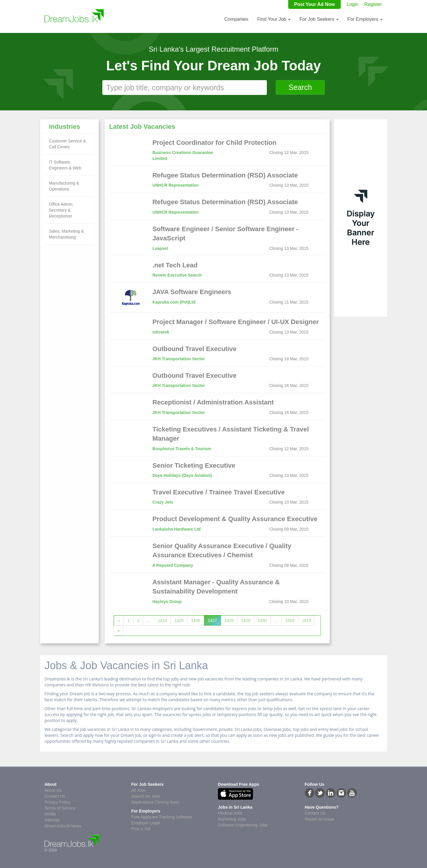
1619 (306, 621)
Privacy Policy (57, 802)
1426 (196, 621)
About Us (53, 790)
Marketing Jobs (232, 819)
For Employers (365, 19)
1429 (246, 621)
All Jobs (139, 790)
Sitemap (52, 820)
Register (373, 4)
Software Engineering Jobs (243, 825)
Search (300, 87)
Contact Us (55, 796)
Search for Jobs (146, 796)
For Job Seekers (319, 19)
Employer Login (146, 823)
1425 (179, 621)
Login (352, 4)
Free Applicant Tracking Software (162, 817)
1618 (290, 621)
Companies (236, 19)
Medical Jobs (230, 813)
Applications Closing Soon (156, 802)
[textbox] (185, 88)
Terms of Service (60, 808)
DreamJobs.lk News (63, 826)
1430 (262, 621)
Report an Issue (320, 819)
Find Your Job (274, 19)
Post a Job (141, 829)
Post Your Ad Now (314, 4)
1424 (162, 621)
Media (50, 814)
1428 (229, 621)
